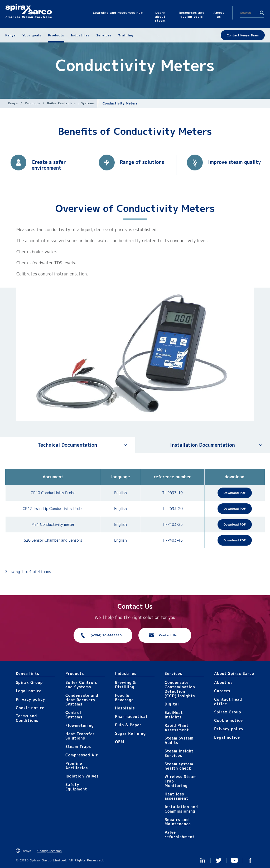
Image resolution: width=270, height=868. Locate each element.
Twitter (219, 860)
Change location (50, 851)
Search (262, 13)
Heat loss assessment (176, 796)
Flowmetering (80, 725)
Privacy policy (31, 699)
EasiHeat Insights (174, 715)
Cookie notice (30, 708)
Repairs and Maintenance (178, 822)
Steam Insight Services (179, 753)
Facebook (250, 860)
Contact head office (228, 702)
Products (32, 103)
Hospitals (125, 708)
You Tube (234, 860)
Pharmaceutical (131, 716)
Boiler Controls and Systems (71, 103)
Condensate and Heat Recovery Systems (82, 700)
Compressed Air (82, 755)
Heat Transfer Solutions (80, 736)
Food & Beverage (124, 698)
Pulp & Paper (128, 725)
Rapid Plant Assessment (177, 728)
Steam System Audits (179, 740)
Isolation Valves (82, 776)
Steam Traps (78, 747)
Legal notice (29, 691)
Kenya (13, 103)
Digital (172, 704)
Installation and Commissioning (181, 809)
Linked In (203, 860)
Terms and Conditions (27, 718)
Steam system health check (179, 766)
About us (223, 682)
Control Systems (74, 715)
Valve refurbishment (180, 834)
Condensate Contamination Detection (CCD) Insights (180, 689)
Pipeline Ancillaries (77, 766)
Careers (222, 691)
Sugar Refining (130, 733)
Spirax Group (29, 682)
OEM (120, 742)
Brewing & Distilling (126, 685)
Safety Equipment (76, 787)
